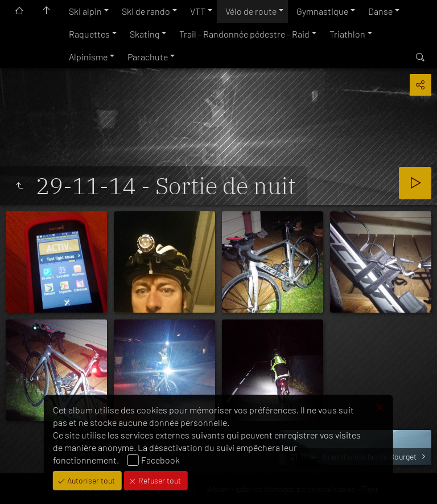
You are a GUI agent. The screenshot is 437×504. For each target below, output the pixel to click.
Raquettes (89, 34)
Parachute (148, 57)
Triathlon (347, 34)
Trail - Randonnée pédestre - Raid (244, 34)
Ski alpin (85, 11)
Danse (380, 11)
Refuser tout (159, 480)
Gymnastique (322, 11)
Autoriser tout (90, 480)
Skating (145, 34)
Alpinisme (88, 57)
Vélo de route (251, 11)
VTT (198, 11)
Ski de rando (146, 11)
